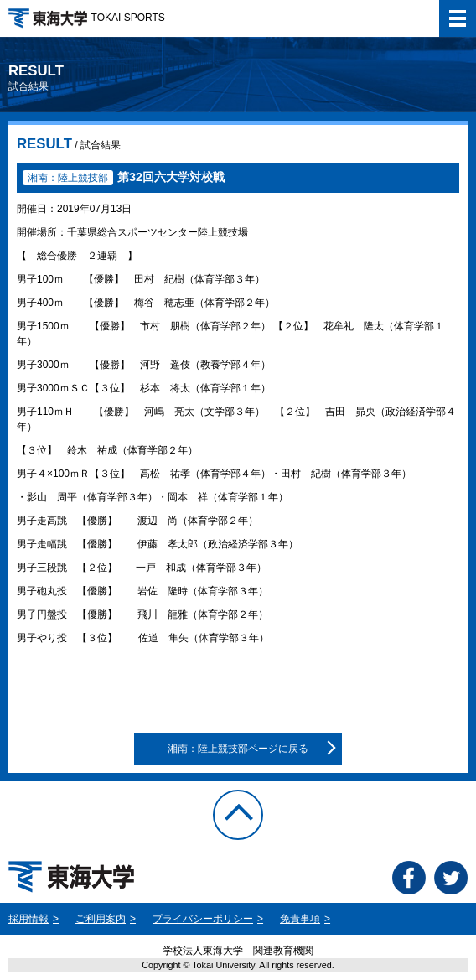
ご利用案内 (101, 919)
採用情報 (28, 919)
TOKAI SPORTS (87, 18)
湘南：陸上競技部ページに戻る (238, 749)
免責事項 (300, 919)
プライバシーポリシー (203, 919)
